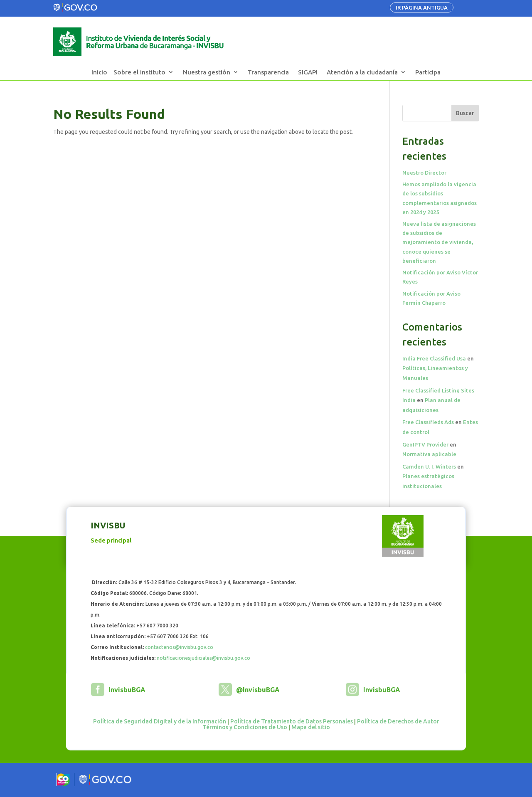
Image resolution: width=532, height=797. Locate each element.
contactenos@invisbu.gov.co (179, 647)
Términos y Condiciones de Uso (245, 727)
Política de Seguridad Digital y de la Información (160, 721)
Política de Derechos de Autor (398, 721)
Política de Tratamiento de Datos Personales (292, 721)
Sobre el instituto (139, 72)
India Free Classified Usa (434, 358)
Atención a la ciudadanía (362, 72)
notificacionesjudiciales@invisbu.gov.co (203, 658)
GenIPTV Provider (425, 444)
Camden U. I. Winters (429, 466)
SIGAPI (308, 72)
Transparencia (268, 72)
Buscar (465, 113)
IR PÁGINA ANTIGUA (422, 7)
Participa (428, 72)
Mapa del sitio (311, 727)
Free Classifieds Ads (428, 422)
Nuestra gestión (207, 72)
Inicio (99, 72)
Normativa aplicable (429, 454)
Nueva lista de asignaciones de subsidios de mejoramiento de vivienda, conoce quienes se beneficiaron (439, 242)
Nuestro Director (424, 173)
